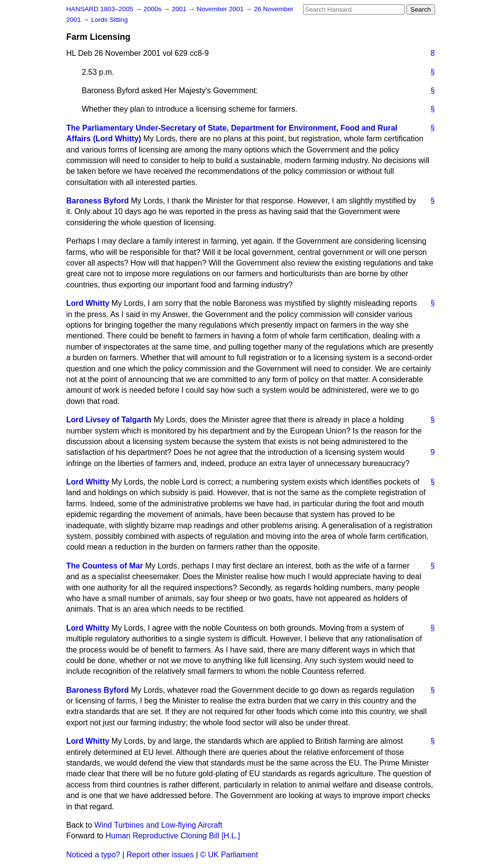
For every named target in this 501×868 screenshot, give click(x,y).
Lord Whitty (88, 303)
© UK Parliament (229, 855)
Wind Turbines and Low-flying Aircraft (158, 825)
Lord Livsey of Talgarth (109, 420)
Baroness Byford (98, 201)
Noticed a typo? (93, 855)
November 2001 (221, 9)
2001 (180, 9)
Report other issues (160, 855)
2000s (154, 9)
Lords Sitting (110, 20)
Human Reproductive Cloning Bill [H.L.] (172, 836)
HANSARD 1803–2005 (100, 9)
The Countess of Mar (105, 566)
